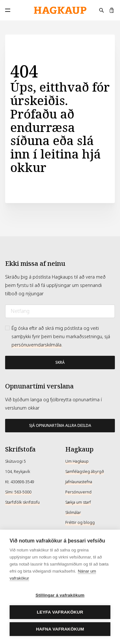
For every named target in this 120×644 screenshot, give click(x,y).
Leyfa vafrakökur (60, 612)
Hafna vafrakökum (60, 629)
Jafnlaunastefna (79, 482)
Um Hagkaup (77, 461)
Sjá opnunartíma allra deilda (60, 426)
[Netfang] (60, 311)
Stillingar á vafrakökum (60, 595)
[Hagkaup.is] (60, 10)
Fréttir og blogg (80, 523)
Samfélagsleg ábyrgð (85, 472)
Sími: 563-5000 (18, 492)
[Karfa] (112, 10)
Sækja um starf (78, 502)
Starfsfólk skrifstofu (22, 502)
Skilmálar (73, 513)
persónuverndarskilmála (36, 345)
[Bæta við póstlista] (60, 363)
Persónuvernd (78, 492)
